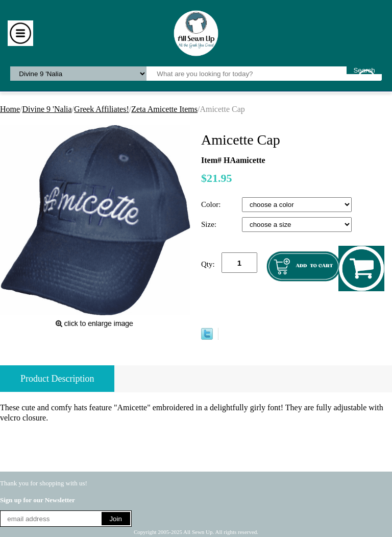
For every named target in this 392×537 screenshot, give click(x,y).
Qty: (208, 264)
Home (10, 109)
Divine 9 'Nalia (47, 109)
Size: (210, 224)
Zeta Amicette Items (164, 109)
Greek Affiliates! (102, 109)
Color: (212, 204)
